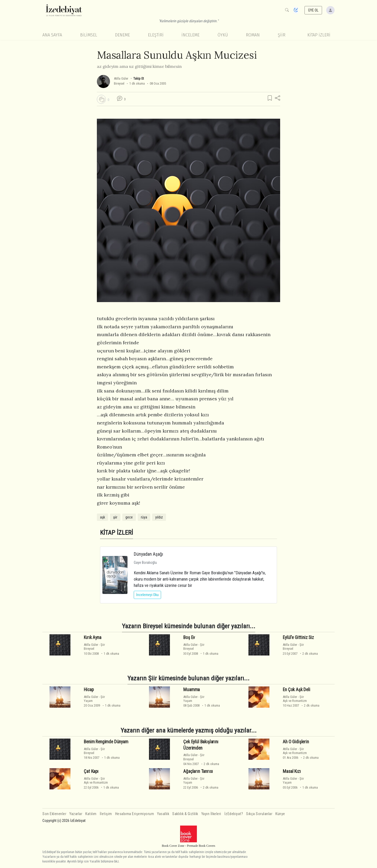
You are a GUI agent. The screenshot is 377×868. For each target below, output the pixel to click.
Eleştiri (156, 35)
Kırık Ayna (92, 637)
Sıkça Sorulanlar (259, 814)
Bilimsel (89, 35)
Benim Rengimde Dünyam (106, 742)
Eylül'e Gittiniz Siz (298, 637)
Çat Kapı (91, 771)
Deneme (122, 35)
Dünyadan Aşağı (148, 554)
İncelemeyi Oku (147, 595)
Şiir (282, 35)
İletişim (106, 814)
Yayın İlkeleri (211, 814)
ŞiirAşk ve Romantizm (295, 699)
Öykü (223, 35)
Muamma (192, 690)
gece (129, 517)
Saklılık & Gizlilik (185, 814)
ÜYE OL (313, 10)
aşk (102, 517)
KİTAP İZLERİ (319, 35)
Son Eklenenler (54, 814)
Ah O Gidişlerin (296, 742)
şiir (115, 517)
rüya (144, 517)
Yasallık (163, 814)
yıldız (159, 517)
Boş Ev (189, 637)
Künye (280, 814)
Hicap (89, 690)
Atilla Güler (121, 78)
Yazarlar (76, 814)
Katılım (91, 814)
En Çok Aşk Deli (296, 690)
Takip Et (138, 78)
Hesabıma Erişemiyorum (135, 814)
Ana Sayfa (52, 35)
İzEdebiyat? (234, 814)
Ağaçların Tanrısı (198, 771)
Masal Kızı (292, 771)
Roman (253, 35)
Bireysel (119, 83)
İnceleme (190, 35)
